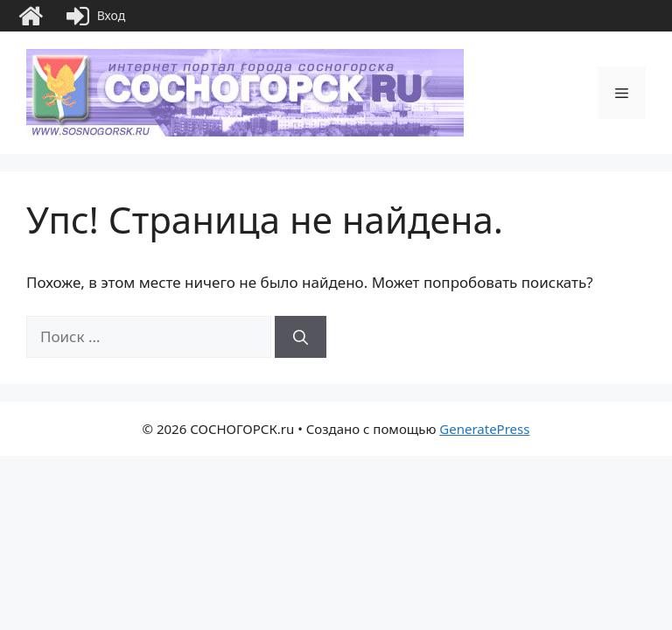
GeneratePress (484, 429)
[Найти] (301, 337)
